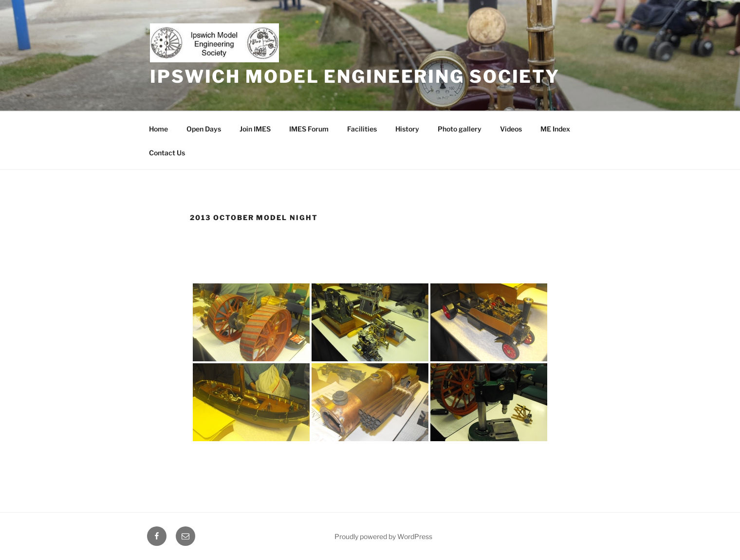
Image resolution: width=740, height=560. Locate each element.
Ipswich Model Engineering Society (355, 76)
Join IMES (255, 129)
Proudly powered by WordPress (383, 536)
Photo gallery (460, 129)
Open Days (204, 129)
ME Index (555, 129)
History (407, 129)
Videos (511, 129)
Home (158, 129)
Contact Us (167, 153)
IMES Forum (309, 129)
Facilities (362, 129)
